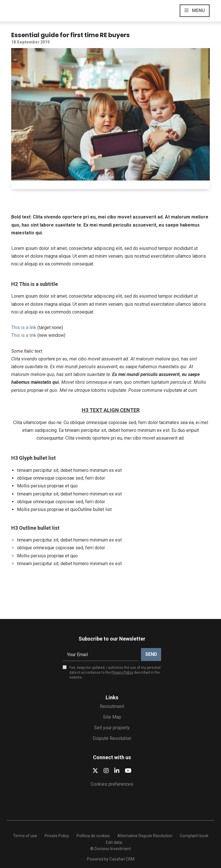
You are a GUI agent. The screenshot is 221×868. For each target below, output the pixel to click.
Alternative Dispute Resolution (145, 836)
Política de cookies (93, 836)
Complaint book (194, 836)
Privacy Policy (122, 673)
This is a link (24, 327)
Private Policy (57, 836)
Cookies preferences (112, 784)
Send (151, 654)
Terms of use (25, 836)
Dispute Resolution (112, 738)
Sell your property (112, 728)
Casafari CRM (122, 859)
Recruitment (112, 706)
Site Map (112, 717)
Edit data (114, 842)
